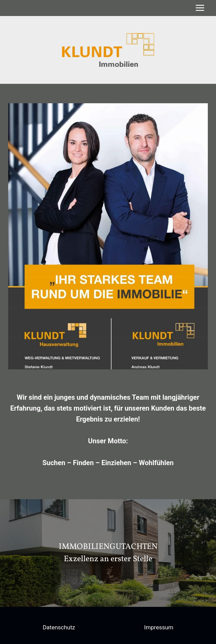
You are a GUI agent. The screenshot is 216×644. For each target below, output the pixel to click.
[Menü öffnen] (200, 8)
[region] (108, 553)
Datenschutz (59, 627)
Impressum (159, 627)
